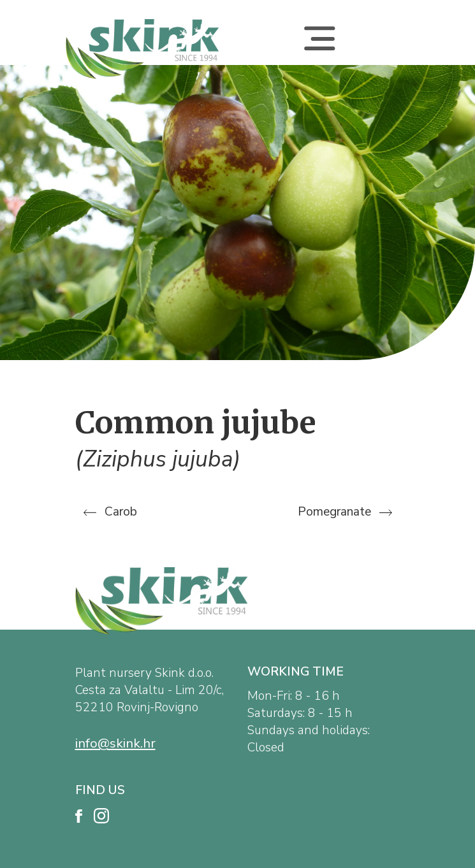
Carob (110, 512)
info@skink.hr (115, 743)
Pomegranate (345, 512)
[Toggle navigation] (319, 49)
